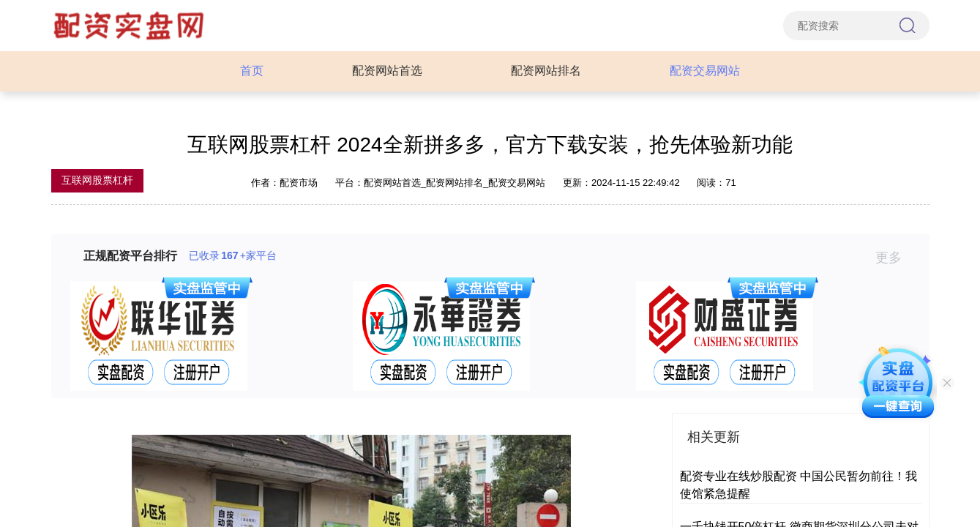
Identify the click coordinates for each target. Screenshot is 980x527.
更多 (895, 258)
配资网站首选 (387, 71)
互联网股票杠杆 (97, 180)
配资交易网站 (705, 71)
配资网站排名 (546, 71)
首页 (252, 71)
